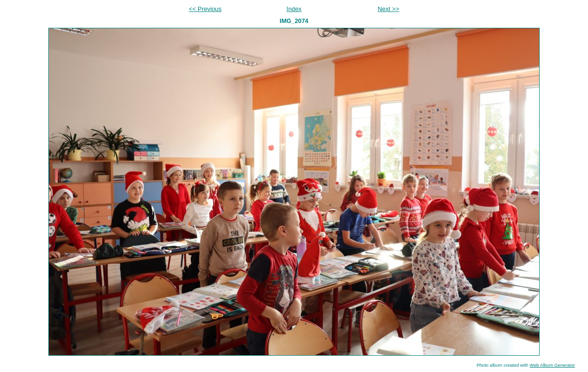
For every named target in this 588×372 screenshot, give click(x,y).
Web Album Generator (552, 365)
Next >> (389, 9)
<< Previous (205, 9)
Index (294, 9)
